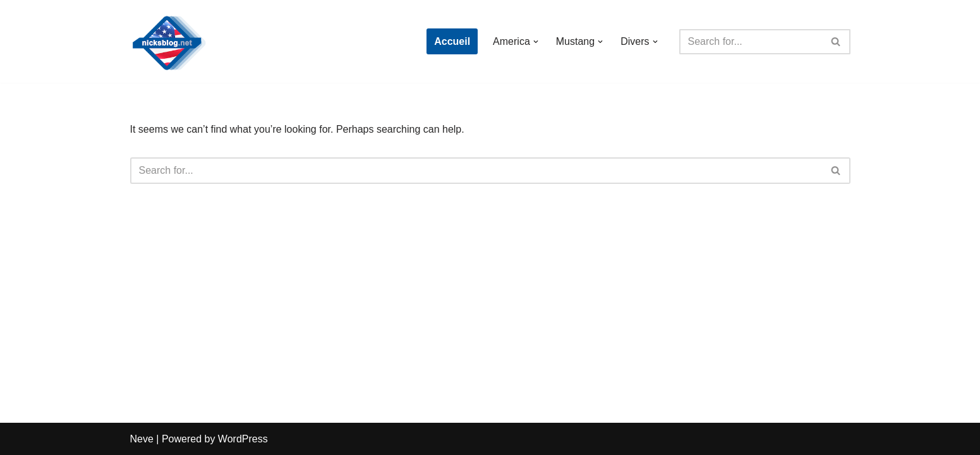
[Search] (751, 42)
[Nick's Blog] (168, 41)
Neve (142, 439)
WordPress (243, 439)
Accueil (452, 41)
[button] (536, 42)
